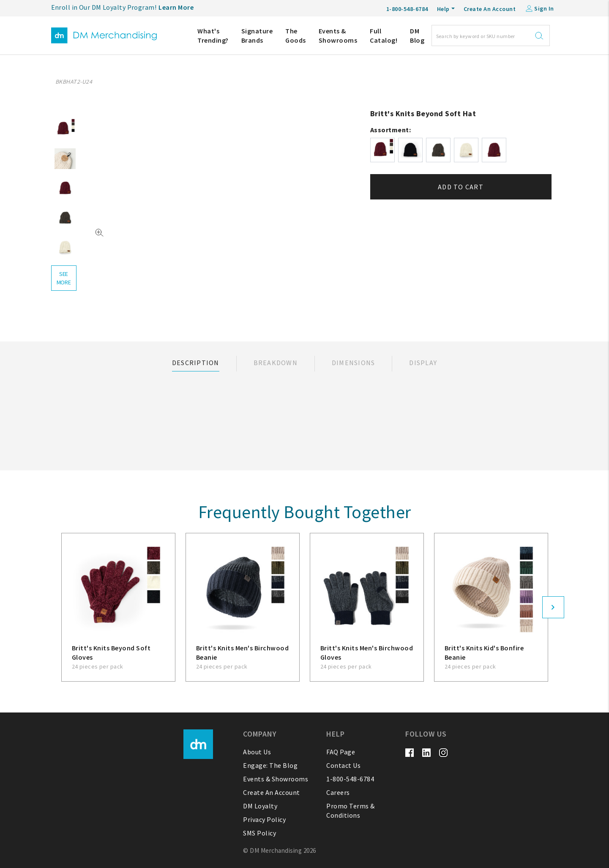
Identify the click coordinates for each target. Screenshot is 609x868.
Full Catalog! (384, 35)
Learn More (176, 7)
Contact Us (343, 765)
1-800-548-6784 (350, 779)
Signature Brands (257, 35)
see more (64, 278)
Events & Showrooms (338, 35)
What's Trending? (213, 35)
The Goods (296, 35)
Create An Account (490, 9)
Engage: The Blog (270, 765)
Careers (338, 792)
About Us (257, 752)
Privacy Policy (264, 819)
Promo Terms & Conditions (351, 811)
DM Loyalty (260, 806)
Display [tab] (423, 363)
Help (443, 9)
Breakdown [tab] (276, 363)
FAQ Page (341, 752)
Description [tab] (196, 363)
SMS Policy (259, 833)
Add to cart (461, 187)
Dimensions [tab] (354, 363)
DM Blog (417, 35)
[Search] (491, 35)
